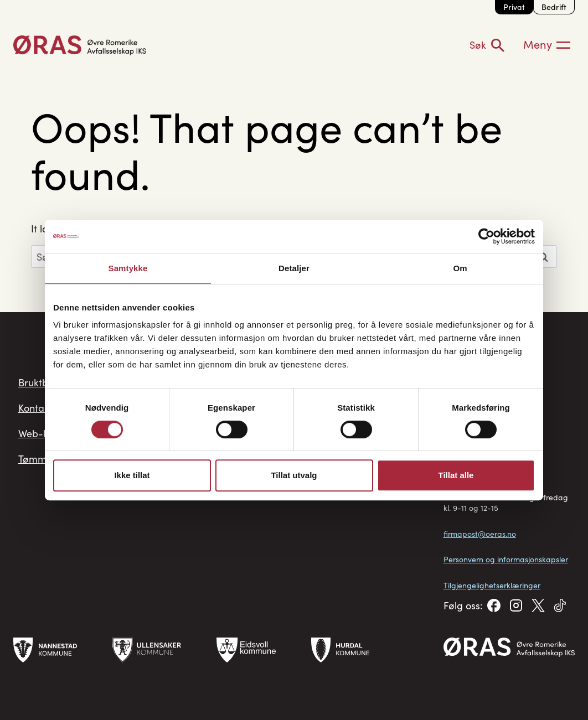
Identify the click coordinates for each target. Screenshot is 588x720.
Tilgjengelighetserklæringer (492, 585)
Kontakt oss (44, 408)
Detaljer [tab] (294, 268)
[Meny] (547, 45)
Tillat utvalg (294, 475)
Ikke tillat (132, 475)
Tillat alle (456, 475)
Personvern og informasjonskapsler (506, 559)
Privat (514, 7)
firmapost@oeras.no (480, 534)
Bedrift (554, 7)
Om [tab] (460, 268)
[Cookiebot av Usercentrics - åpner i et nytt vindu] (486, 236)
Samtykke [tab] (128, 268)
